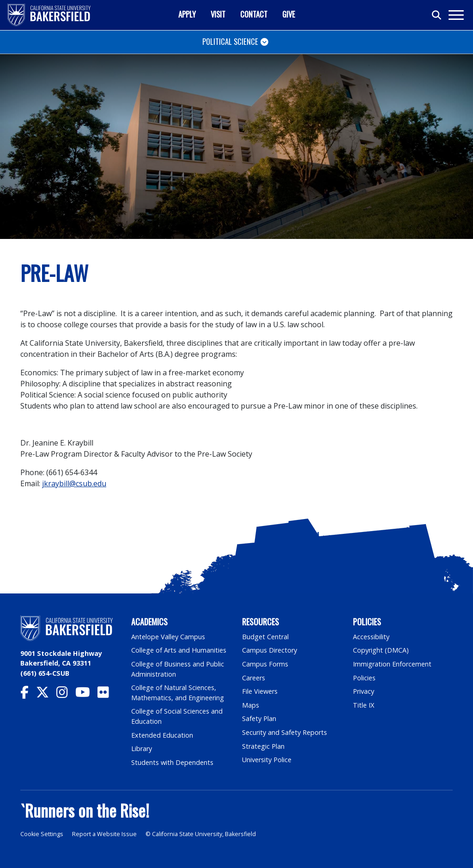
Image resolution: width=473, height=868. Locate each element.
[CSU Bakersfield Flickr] (107, 694)
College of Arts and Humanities (179, 650)
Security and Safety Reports (285, 732)
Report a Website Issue (104, 834)
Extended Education (162, 735)
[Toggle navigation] (456, 15)
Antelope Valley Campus (168, 637)
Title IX (364, 705)
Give (289, 14)
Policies (364, 678)
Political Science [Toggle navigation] (230, 41)
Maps (251, 705)
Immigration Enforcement (392, 664)
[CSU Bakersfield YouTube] (86, 694)
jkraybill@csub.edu (74, 483)
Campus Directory (270, 650)
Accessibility (371, 637)
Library (142, 749)
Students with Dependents (172, 762)
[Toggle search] (437, 15)
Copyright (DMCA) (381, 650)
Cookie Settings (42, 834)
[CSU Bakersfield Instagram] (66, 694)
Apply (187, 14)
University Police (267, 760)
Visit (218, 14)
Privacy (364, 691)
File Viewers (260, 691)
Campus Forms (265, 664)
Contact (254, 14)
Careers (254, 678)
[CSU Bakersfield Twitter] (46, 694)
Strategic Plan (263, 746)
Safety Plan (259, 718)
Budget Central (265, 637)
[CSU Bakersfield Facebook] (28, 694)
